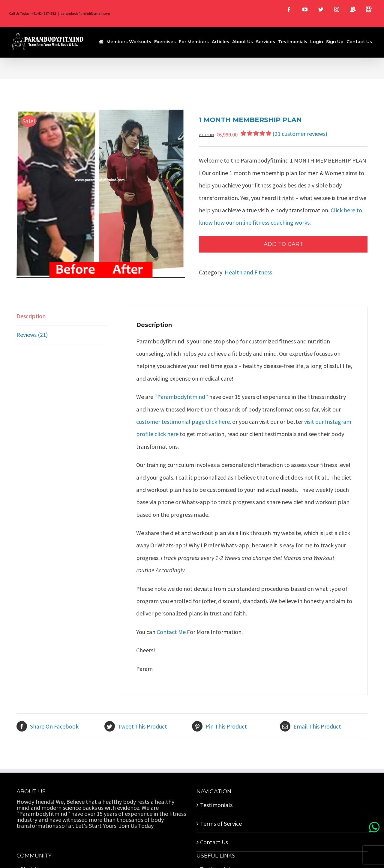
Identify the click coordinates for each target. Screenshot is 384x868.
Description (31, 316)
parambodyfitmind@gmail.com (85, 13)
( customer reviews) (300, 134)
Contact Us (214, 842)
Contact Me (172, 632)
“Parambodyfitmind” (182, 397)
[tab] (62, 316)
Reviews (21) (32, 335)
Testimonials (216, 805)
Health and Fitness (248, 272)
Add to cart (283, 244)
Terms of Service (221, 823)
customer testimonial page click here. (184, 422)
